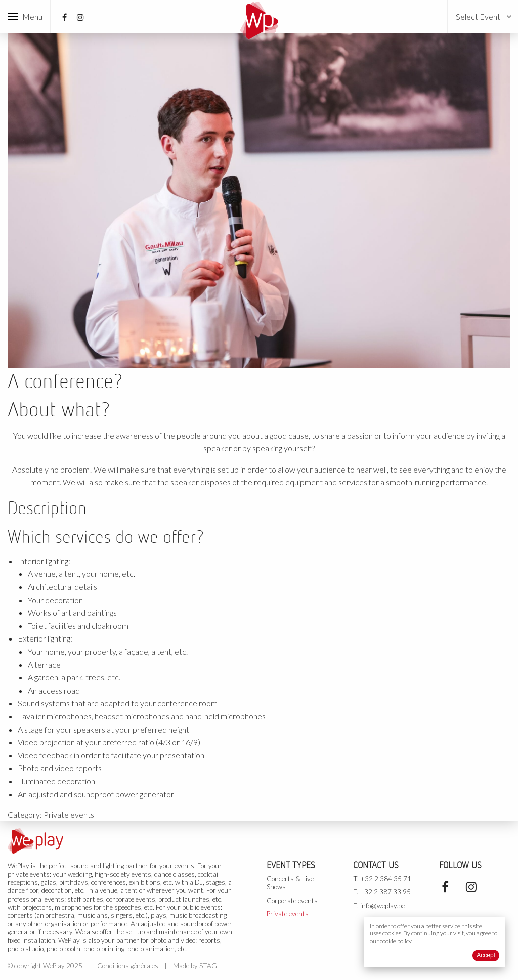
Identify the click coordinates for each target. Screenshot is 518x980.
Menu (25, 16)
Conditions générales (128, 966)
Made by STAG (195, 966)
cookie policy (396, 941)
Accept (486, 955)
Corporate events (292, 901)
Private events (69, 814)
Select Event (478, 16)
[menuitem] (483, 16)
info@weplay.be (382, 906)
